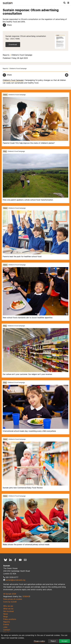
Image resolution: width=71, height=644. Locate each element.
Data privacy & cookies (13, 599)
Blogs (6, 617)
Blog (5, 151)
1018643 (26, 596)
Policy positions (10, 619)
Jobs (5, 627)
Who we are (8, 606)
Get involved (8, 611)
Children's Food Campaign (22, 55)
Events (6, 624)
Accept (64, 641)
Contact (7, 630)
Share (9, 25)
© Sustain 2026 (10, 594)
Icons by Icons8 (10, 602)
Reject (53, 641)
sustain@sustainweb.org (15, 580)
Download (13, 44)
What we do (8, 609)
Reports (6, 55)
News (5, 95)
